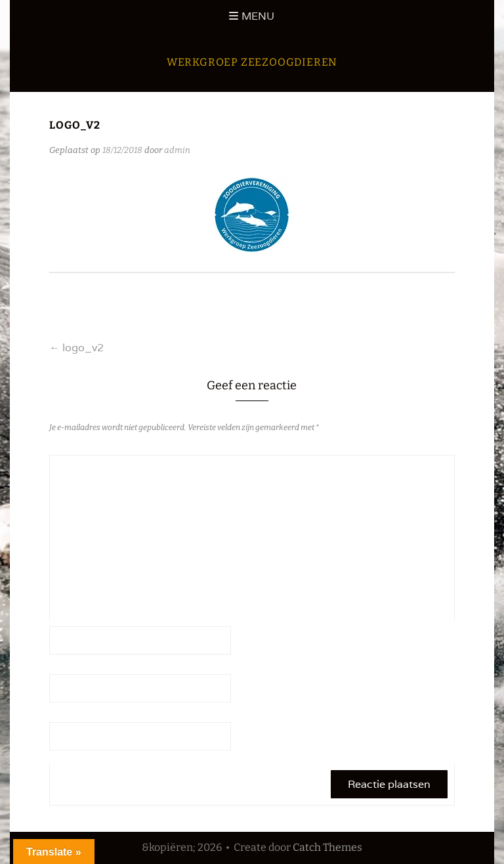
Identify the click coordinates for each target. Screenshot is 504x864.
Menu (258, 16)
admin (177, 150)
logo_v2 (76, 348)
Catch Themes (327, 847)
